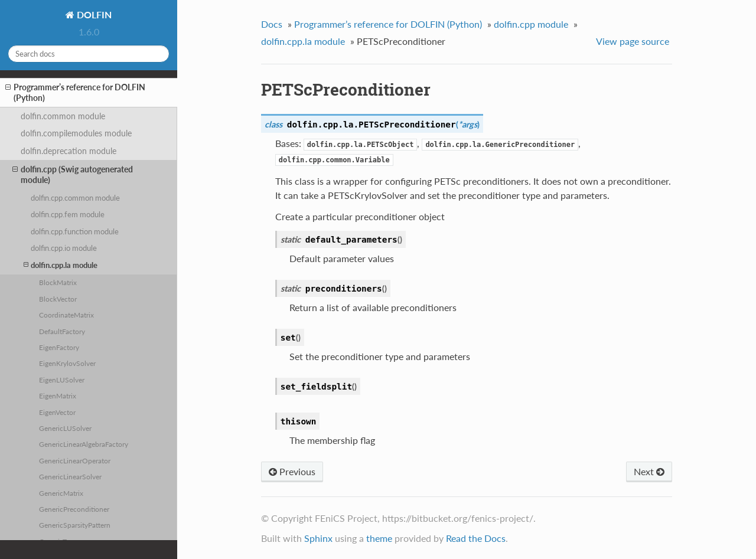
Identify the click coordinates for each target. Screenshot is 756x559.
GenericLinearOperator (75, 460)
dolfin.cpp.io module (64, 248)
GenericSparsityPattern (75, 525)
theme (379, 538)
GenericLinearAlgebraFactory (84, 444)
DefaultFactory (62, 331)
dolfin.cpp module (531, 24)
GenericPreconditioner (74, 509)
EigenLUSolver (62, 380)
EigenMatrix (58, 395)
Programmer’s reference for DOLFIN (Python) (75, 92)
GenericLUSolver (65, 428)
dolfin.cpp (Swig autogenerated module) (73, 174)
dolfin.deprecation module (69, 151)
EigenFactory (59, 347)
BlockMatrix (58, 282)
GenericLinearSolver (70, 476)
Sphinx (318, 538)
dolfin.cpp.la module (61, 265)
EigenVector (57, 412)
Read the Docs (476, 538)
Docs (272, 24)
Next (649, 471)
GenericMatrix (61, 493)
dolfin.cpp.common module (75, 198)
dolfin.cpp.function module (75, 231)
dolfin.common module (63, 116)
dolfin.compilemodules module (76, 133)
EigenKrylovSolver (67, 363)
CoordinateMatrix (66, 315)
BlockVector (58, 299)
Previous (292, 471)
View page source (633, 41)
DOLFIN (93, 14)
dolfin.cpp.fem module (68, 214)
